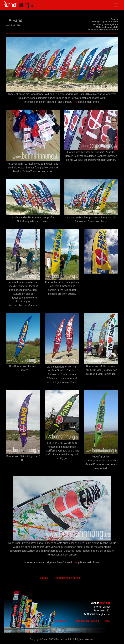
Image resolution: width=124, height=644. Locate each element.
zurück (44, 578)
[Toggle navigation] (116, 5)
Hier (75, 102)
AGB (108, 621)
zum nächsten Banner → (70, 578)
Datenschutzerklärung (86, 621)
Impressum (61, 621)
